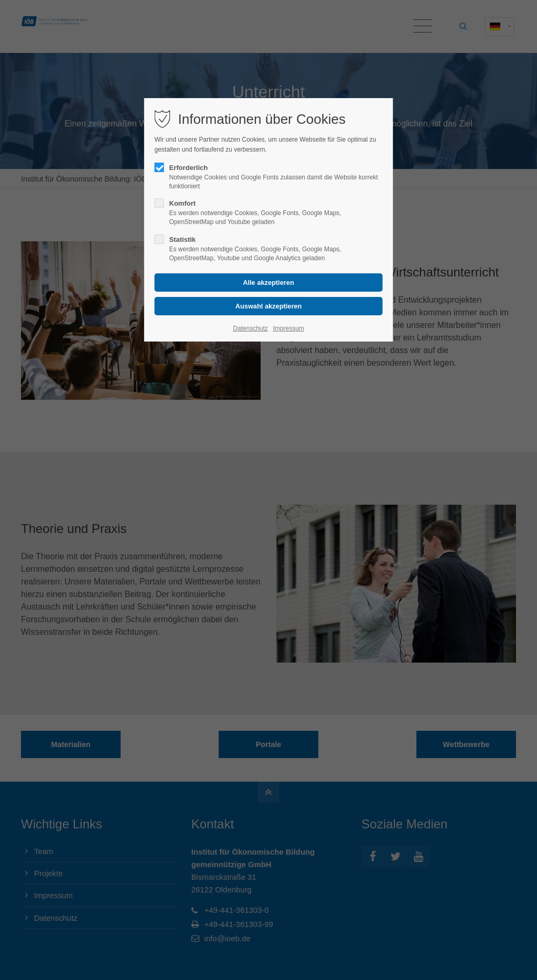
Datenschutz (250, 328)
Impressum (288, 328)
